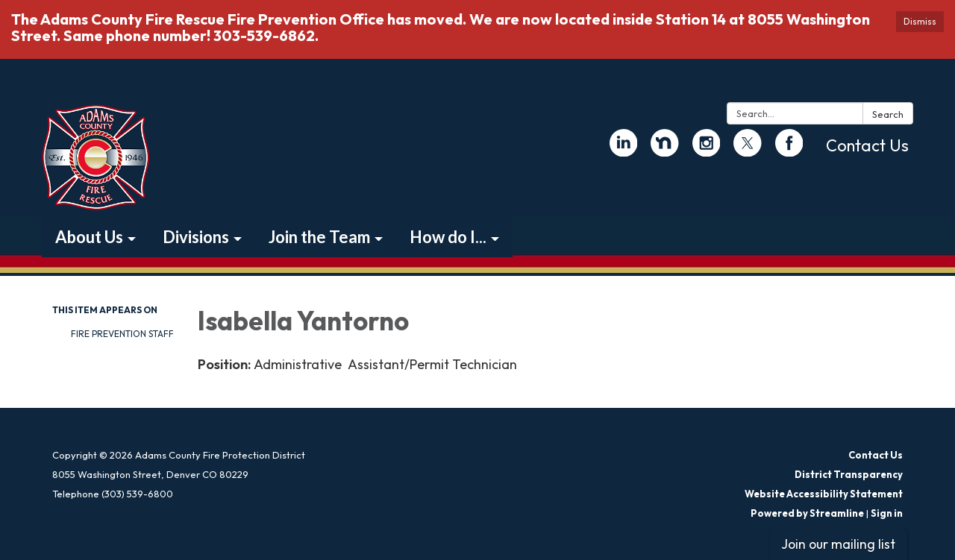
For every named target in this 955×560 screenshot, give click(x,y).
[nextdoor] (665, 150)
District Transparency (849, 474)
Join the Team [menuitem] (319, 237)
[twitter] (748, 150)
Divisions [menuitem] (196, 237)
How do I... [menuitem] (448, 237)
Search (888, 114)
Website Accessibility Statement (824, 494)
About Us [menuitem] (89, 237)
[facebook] (789, 150)
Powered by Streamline (807, 513)
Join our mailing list (838, 544)
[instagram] (707, 150)
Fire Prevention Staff (122, 334)
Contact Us (867, 145)
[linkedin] (624, 150)
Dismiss (920, 21)
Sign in (887, 513)
